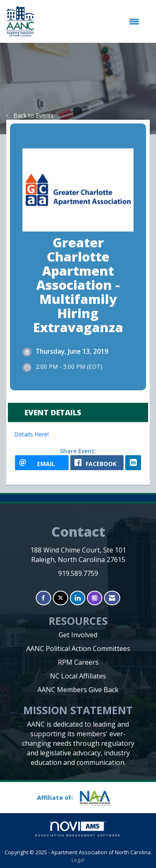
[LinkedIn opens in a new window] (133, 463)
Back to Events (30, 115)
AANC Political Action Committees (78, 649)
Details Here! (31, 434)
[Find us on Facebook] (43, 598)
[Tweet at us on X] (61, 598)
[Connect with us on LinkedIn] (78, 598)
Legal (78, 860)
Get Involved (78, 635)
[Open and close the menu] (91, 22)
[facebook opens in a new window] (97, 463)
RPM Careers (78, 662)
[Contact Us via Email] (112, 598)
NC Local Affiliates (78, 676)
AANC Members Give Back (78, 690)
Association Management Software (78, 829)
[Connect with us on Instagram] (95, 598)
